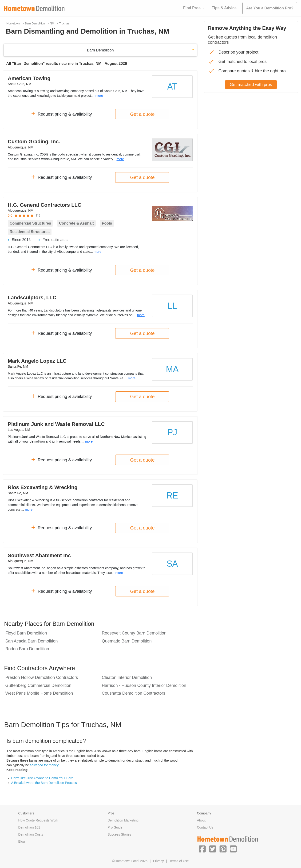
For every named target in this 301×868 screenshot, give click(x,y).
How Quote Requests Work (38, 820)
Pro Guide (115, 827)
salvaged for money (44, 765)
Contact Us (205, 827)
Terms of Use (179, 861)
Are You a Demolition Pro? (270, 8)
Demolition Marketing (123, 820)
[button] (202, 849)
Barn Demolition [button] (100, 50)
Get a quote (142, 114)
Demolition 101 (29, 827)
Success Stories (119, 834)
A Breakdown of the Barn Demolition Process (44, 783)
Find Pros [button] (192, 8)
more (99, 96)
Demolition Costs (31, 834)
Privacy (158, 861)
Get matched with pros (251, 85)
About (201, 820)
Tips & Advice (224, 8)
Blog (22, 841)
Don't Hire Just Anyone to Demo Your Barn (42, 778)
